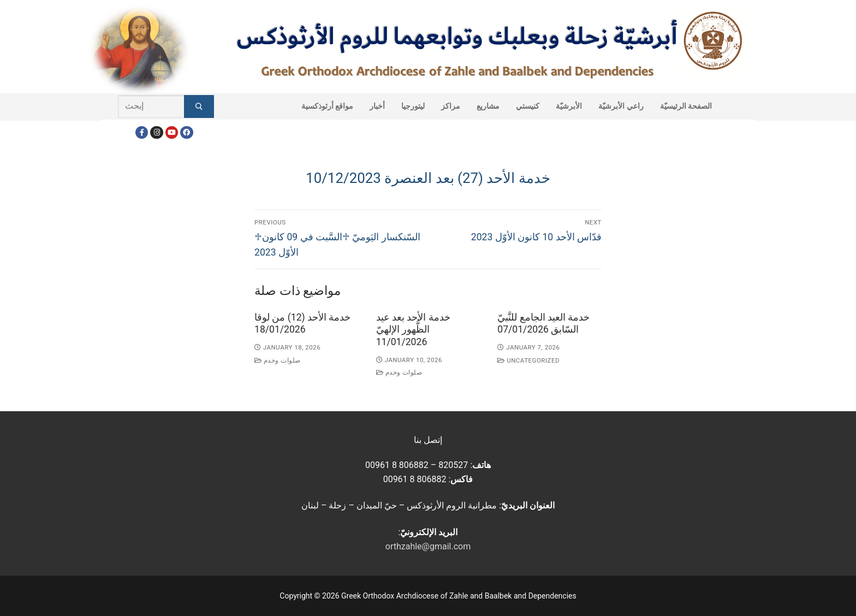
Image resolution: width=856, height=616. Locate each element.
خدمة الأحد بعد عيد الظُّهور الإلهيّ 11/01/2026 (413, 330)
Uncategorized (528, 360)
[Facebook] (142, 132)
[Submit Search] (199, 106)
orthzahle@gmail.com (428, 546)
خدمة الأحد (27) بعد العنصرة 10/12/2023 (428, 178)
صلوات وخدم (278, 360)
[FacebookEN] (186, 132)
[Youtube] (172, 132)
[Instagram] (156, 132)
